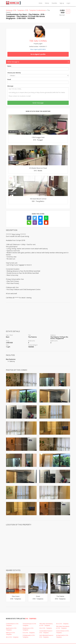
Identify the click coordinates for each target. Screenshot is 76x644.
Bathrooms (54, 341)
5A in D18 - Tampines (62, 624)
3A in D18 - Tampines (46, 628)
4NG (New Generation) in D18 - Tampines (46, 625)
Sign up (62, 3)
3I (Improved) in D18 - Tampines (29, 636)
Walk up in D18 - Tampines (11, 633)
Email (9, 79)
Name (9, 66)
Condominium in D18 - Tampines (12, 625)
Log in (68, 3)
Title (29, 335)
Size (7, 345)
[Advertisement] (38, 318)
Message (10, 86)
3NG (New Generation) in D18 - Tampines (63, 627)
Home (40, 3)
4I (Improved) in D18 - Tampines (62, 636)
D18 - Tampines (19, 10)
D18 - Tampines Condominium (35, 10)
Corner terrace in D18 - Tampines (63, 632)
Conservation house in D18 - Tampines (46, 632)
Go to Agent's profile (38, 54)
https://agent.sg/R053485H (38, 49)
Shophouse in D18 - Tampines (28, 629)
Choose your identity (14, 73)
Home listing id (33, 345)
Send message (38, 103)
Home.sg (9, 10)
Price (8, 341)
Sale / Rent (9, 335)
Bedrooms (32, 341)
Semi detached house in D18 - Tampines (46, 636)
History (47, 3)
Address (53, 335)
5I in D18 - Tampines (29, 633)
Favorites (54, 3)
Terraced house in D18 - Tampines (30, 625)
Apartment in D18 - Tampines (11, 629)
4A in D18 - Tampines (12, 637)
